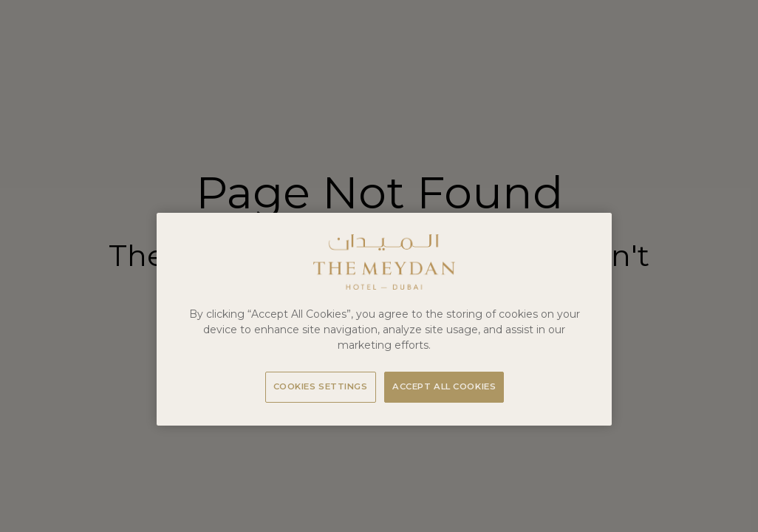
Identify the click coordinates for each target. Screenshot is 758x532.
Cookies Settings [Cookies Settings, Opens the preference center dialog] (321, 386)
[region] (384, 319)
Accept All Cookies (444, 386)
